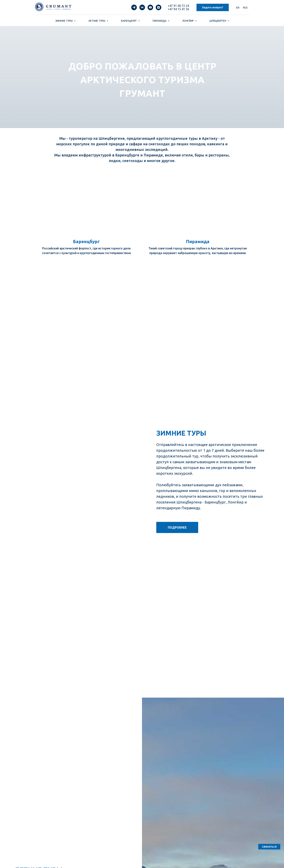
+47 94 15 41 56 (178, 9)
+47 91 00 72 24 (178, 6)
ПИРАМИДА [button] (160, 21)
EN (238, 8)
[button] (269, 847)
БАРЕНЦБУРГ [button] (129, 21)
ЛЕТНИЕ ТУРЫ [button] (97, 21)
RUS (245, 8)
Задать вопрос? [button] (213, 7)
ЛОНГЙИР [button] (188, 21)
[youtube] (150, 7)
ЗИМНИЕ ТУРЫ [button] (64, 21)
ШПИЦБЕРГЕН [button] (218, 21)
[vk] (142, 7)
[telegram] (134, 7)
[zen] (158, 7)
